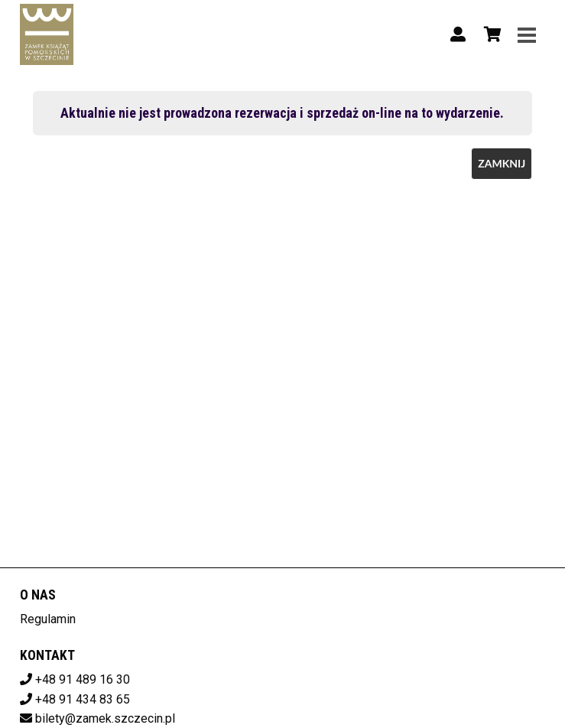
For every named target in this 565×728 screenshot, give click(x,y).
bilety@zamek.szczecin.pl (105, 718)
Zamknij (502, 163)
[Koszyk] (490, 34)
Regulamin (48, 619)
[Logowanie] (458, 34)
